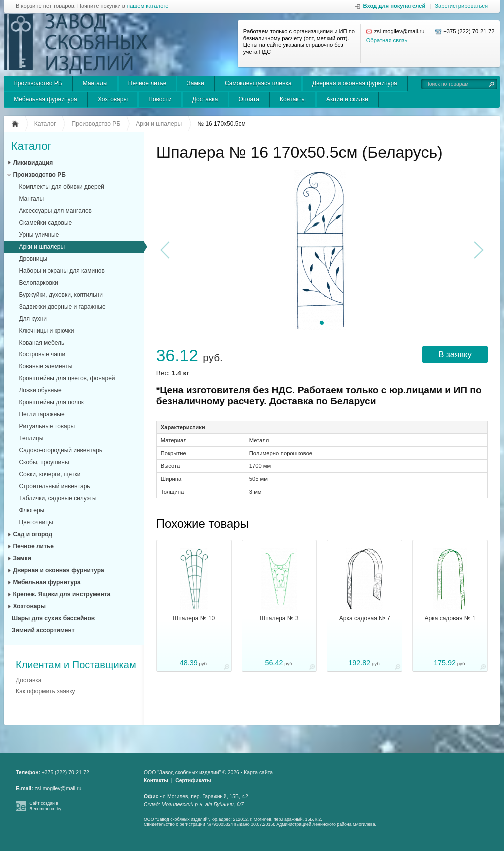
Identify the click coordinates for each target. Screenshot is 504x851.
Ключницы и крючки (46, 331)
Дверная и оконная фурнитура (355, 83)
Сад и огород (33, 534)
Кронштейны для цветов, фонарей (67, 378)
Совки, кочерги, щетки (50, 474)
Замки (196, 83)
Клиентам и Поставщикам (76, 665)
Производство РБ (38, 83)
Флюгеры (32, 510)
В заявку (455, 355)
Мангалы (95, 83)
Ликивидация (33, 163)
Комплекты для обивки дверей (62, 187)
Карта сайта (258, 773)
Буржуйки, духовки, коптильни (61, 295)
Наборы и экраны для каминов (62, 271)
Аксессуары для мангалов (55, 211)
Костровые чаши (42, 354)
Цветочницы (36, 522)
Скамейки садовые (45, 223)
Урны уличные (39, 235)
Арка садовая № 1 (450, 618)
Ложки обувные (40, 390)
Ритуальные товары (47, 426)
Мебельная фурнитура (46, 99)
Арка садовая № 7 (365, 618)
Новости (160, 99)
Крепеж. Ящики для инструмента (62, 594)
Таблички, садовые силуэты (58, 498)
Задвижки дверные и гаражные (62, 307)
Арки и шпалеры (42, 247)
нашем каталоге (148, 6)
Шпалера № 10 (194, 618)
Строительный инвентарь (54, 486)
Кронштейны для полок (51, 402)
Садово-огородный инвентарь (61, 450)
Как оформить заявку (46, 691)
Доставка (205, 99)
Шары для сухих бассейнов (53, 618)
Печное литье (148, 83)
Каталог (31, 147)
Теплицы (31, 438)
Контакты (293, 99)
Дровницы (33, 259)
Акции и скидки (347, 99)
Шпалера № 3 (279, 618)
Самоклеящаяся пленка (258, 83)
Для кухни (33, 319)
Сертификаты (193, 781)
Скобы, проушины (44, 462)
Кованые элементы (46, 366)
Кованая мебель (42, 343)
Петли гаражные (42, 414)
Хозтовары (113, 99)
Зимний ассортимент (43, 630)
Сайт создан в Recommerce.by (45, 806)
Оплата (249, 99)
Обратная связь (387, 40)
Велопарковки (38, 283)
